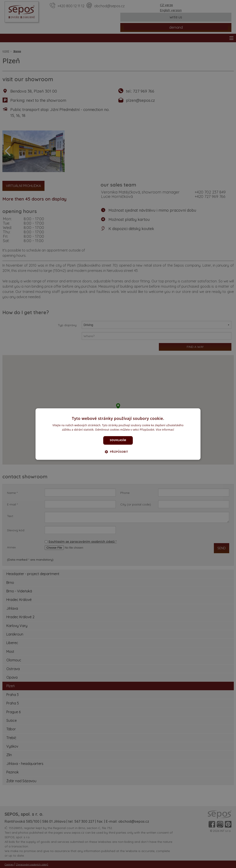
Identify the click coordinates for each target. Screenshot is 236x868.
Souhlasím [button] (118, 440)
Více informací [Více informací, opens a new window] (165, 430)
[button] (118, 452)
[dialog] (118, 434)
